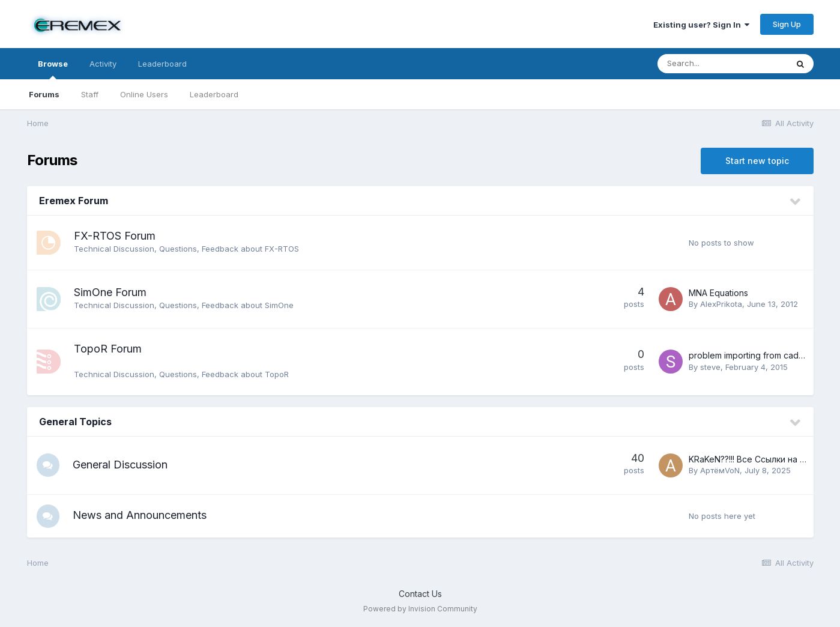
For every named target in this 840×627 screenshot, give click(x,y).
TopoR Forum (108, 349)
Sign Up (787, 24)
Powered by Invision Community (420, 609)
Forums (44, 94)
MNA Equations (718, 293)
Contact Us (420, 594)
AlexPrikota (721, 304)
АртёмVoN (720, 470)
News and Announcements (141, 516)
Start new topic (757, 161)
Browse (53, 69)
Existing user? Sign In (701, 25)
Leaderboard (214, 94)
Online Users (144, 94)
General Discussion (121, 465)
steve (710, 367)
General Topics (75, 422)
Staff (90, 94)
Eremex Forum (74, 201)
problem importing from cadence (754, 355)
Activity (103, 64)
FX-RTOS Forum (115, 236)
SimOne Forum (110, 292)
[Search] (722, 64)
